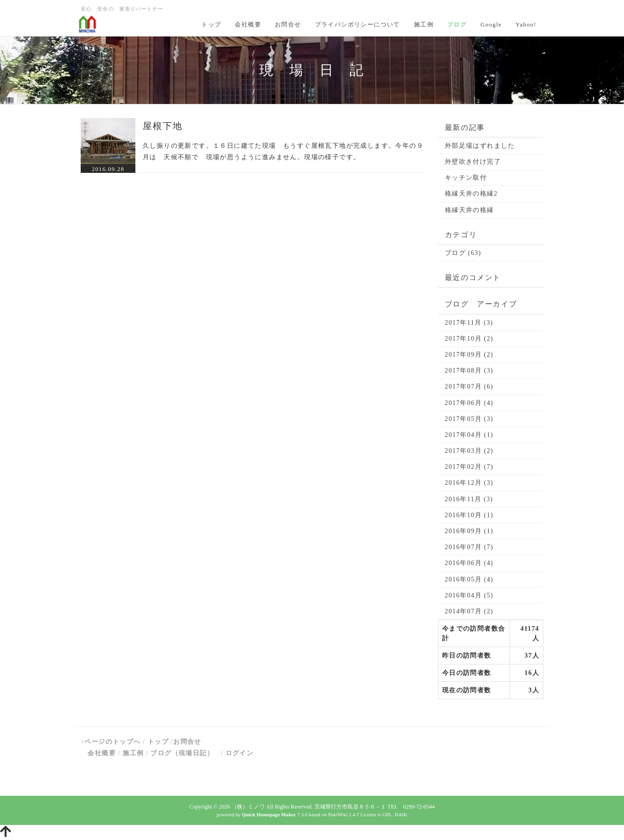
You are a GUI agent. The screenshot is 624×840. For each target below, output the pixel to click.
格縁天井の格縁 (469, 210)
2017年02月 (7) (469, 467)
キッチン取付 (466, 178)
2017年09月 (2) (469, 355)
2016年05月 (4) (469, 579)
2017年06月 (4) (469, 403)
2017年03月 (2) (469, 451)
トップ (211, 24)
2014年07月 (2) (469, 611)
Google (491, 24)
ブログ (457, 24)
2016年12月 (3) (469, 483)
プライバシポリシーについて (358, 24)
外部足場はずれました (480, 146)
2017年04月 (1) (469, 435)
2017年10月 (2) (469, 339)
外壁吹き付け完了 (473, 162)
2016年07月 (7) (469, 547)
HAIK (401, 814)
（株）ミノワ (248, 807)
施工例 (424, 24)
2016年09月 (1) (469, 531)
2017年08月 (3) (469, 371)
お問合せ (288, 24)
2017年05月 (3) (469, 419)
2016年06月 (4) (469, 563)
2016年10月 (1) (469, 515)
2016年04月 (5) (469, 595)
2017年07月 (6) (469, 386)
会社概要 (248, 24)
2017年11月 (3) (469, 323)
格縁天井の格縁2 (471, 194)
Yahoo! (526, 24)
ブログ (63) (463, 253)
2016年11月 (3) (469, 499)
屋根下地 (163, 126)
